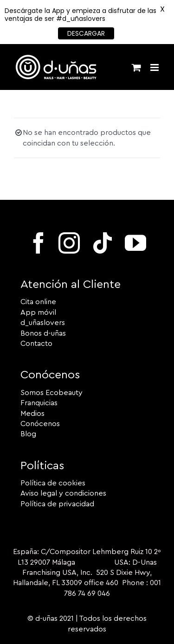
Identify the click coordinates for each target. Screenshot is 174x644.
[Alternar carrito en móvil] (136, 67)
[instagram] (69, 243)
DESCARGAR (86, 33)
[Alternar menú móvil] (155, 67)
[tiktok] (103, 243)
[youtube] (135, 243)
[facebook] (39, 243)
